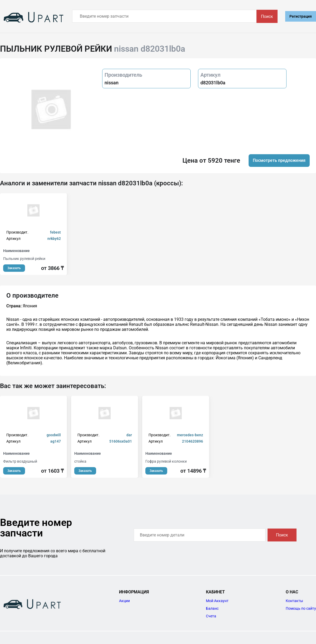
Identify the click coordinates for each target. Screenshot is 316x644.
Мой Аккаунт (217, 601)
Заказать (14, 268)
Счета (211, 616)
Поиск (267, 16)
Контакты (294, 601)
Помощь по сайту (301, 608)
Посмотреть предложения (279, 160)
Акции (124, 601)
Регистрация (301, 16)
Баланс (212, 608)
